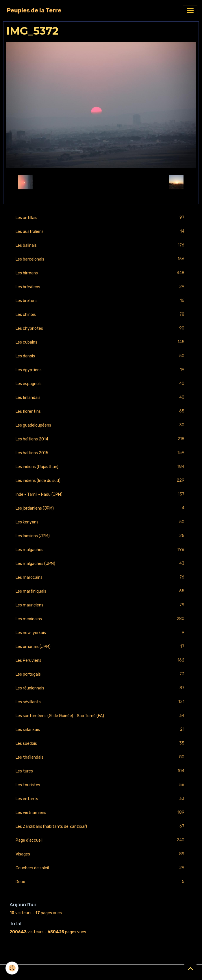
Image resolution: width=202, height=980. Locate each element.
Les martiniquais (101, 591)
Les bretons (101, 301)
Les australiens (101, 232)
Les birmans (101, 273)
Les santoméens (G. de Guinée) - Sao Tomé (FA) (101, 716)
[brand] (34, 10)
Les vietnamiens (101, 813)
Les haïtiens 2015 (101, 453)
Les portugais (101, 674)
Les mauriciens (101, 605)
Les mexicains (101, 619)
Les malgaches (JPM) (101, 564)
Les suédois (101, 744)
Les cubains (101, 342)
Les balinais (101, 245)
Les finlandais (101, 398)
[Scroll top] (190, 968)
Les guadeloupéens (101, 425)
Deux (101, 882)
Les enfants (101, 799)
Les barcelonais (101, 259)
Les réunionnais (101, 688)
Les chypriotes (101, 328)
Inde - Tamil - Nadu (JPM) (101, 494)
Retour (101, 182)
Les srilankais (101, 730)
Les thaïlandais (101, 757)
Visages (101, 854)
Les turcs (101, 771)
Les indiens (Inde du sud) (101, 481)
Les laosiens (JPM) (101, 536)
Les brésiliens (101, 287)
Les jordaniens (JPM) (101, 508)
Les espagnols (101, 384)
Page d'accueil (101, 840)
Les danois (101, 356)
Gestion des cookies (101, 972)
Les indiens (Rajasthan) (101, 467)
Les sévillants (101, 702)
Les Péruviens (101, 660)
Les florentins (101, 411)
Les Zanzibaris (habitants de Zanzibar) (101, 827)
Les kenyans (101, 522)
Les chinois (101, 315)
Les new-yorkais (101, 633)
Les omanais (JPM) (101, 647)
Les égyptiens (101, 370)
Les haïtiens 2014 (101, 439)
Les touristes (101, 785)
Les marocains (101, 577)
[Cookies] (12, 968)
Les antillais (101, 218)
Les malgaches (101, 550)
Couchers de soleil (101, 868)
